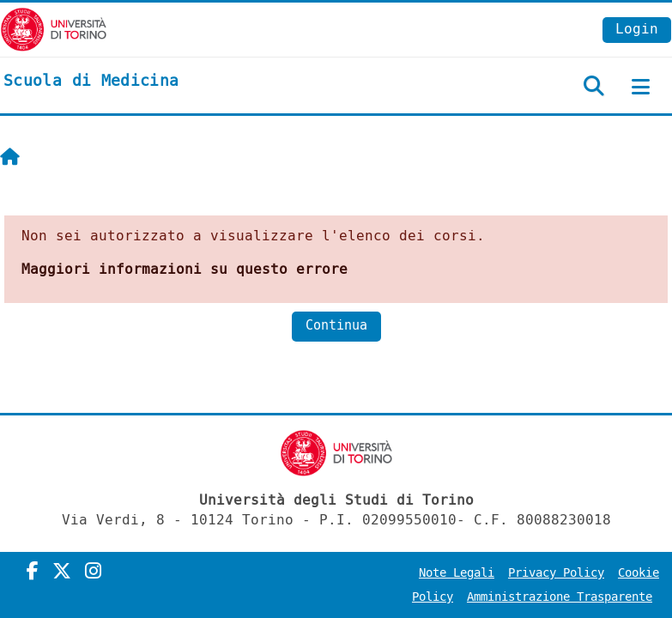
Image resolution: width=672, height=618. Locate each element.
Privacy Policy (556, 573)
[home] (91, 82)
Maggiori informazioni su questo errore (185, 269)
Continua (336, 326)
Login (637, 29)
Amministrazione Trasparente (560, 597)
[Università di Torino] (54, 29)
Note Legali (457, 573)
